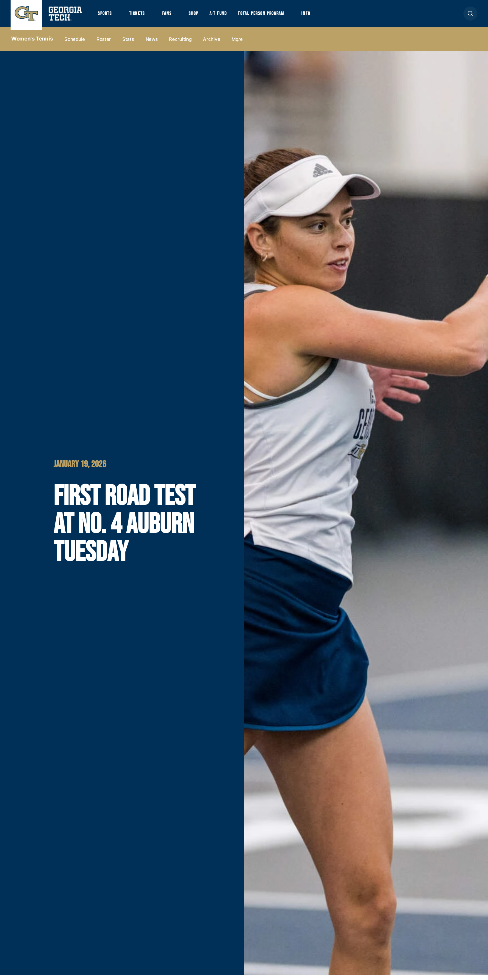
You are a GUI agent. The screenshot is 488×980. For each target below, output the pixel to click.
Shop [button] (205, 16)
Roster (104, 44)
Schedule (75, 44)
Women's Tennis (32, 44)
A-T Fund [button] (233, 16)
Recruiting (180, 44)
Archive (211, 44)
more (237, 44)
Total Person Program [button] (282, 16)
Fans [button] (176, 16)
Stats (128, 44)
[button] (470, 16)
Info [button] (333, 16)
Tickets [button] (142, 16)
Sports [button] (106, 16)
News (152, 44)
